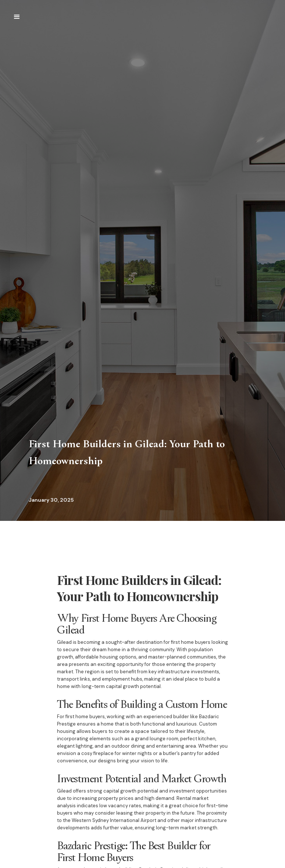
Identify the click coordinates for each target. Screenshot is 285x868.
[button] (17, 17)
